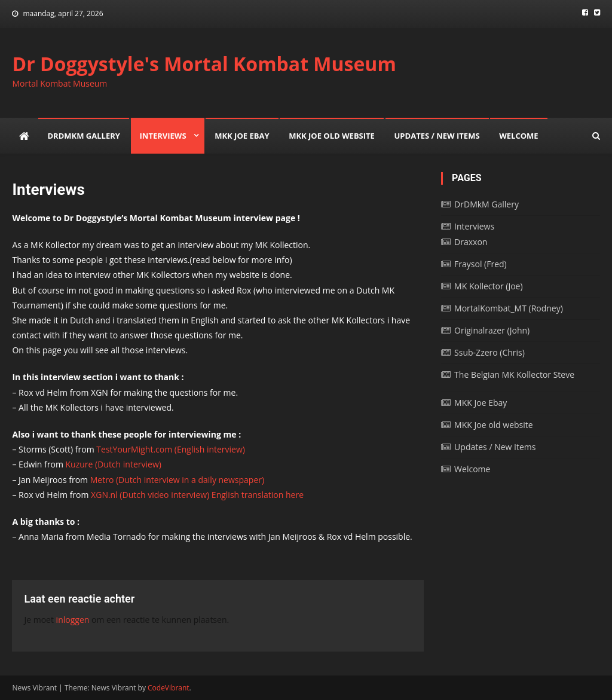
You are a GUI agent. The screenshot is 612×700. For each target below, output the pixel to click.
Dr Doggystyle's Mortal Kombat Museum (204, 64)
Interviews (163, 136)
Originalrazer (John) (492, 330)
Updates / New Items (437, 136)
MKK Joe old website (332, 136)
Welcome (518, 136)
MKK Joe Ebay (242, 136)
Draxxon (471, 242)
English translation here (256, 495)
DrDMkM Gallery (83, 136)
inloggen (73, 620)
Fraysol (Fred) (481, 264)
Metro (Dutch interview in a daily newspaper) (177, 480)
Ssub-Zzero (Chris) (489, 352)
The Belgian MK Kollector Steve (514, 375)
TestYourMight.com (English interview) (171, 449)
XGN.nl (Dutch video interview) (150, 495)
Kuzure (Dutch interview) (114, 464)
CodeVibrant (169, 688)
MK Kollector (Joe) (489, 286)
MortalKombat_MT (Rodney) (509, 308)
